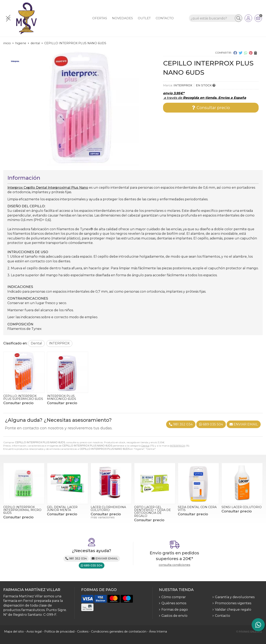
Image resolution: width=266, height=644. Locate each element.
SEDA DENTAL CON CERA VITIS (197, 509)
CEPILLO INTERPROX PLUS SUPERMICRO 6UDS (23, 397)
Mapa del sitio (14, 632)
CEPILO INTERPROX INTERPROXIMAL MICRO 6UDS (22, 510)
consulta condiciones (175, 565)
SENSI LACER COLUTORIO (242, 507)
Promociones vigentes (233, 603)
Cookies (83, 632)
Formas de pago (175, 610)
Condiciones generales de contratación (119, 632)
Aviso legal (34, 632)
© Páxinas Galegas (249, 632)
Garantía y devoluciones (235, 597)
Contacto (223, 616)
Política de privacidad (59, 632)
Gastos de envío (174, 616)
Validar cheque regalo (233, 610)
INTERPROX (178, 446)
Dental (145, 446)
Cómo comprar (174, 597)
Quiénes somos (174, 603)
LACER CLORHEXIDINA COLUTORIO (108, 509)
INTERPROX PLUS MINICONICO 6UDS (62, 397)
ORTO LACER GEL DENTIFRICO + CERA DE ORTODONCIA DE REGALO (152, 511)
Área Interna (158, 632)
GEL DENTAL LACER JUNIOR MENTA (62, 509)
